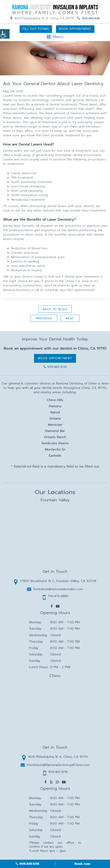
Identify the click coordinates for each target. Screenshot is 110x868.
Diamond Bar (55, 431)
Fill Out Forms (36, 29)
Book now (82, 864)
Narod (55, 412)
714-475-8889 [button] (55, 597)
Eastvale (55, 456)
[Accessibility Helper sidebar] (5, 34)
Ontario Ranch (55, 437)
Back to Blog (55, 309)
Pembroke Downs (55, 443)
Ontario (55, 419)
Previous (44, 318)
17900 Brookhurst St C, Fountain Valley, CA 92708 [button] (55, 582)
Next (70, 318)
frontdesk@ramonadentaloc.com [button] (55, 589)
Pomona (55, 406)
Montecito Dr (55, 449)
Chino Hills (55, 400)
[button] (52, 606)
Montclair (55, 425)
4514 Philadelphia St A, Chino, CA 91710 (42, 18)
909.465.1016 (88, 18)
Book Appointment (75, 29)
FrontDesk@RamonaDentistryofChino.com (55, 765)
